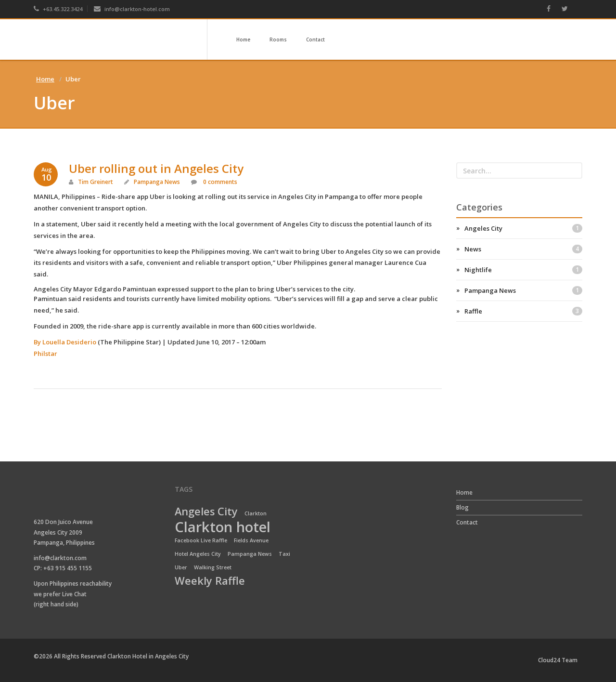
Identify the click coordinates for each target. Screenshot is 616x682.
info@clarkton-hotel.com (132, 9)
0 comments (219, 182)
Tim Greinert (96, 182)
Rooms (278, 39)
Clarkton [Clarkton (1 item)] (256, 513)
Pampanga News (157, 182)
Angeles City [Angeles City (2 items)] (206, 512)
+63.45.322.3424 (58, 9)
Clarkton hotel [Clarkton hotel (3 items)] (223, 527)
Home (243, 39)
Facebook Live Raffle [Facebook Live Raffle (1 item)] (201, 540)
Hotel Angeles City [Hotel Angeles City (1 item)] (198, 554)
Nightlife (524, 270)
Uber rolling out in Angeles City (156, 168)
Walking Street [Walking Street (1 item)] (213, 567)
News (524, 249)
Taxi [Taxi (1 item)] (284, 554)
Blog (462, 507)
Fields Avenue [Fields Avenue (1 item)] (251, 540)
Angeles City (524, 228)
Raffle (524, 311)
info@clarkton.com (60, 558)
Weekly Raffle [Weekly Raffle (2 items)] (210, 581)
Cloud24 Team (558, 660)
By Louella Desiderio (65, 342)
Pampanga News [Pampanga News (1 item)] (250, 554)
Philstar (45, 354)
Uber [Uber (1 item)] (181, 567)
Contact (315, 39)
